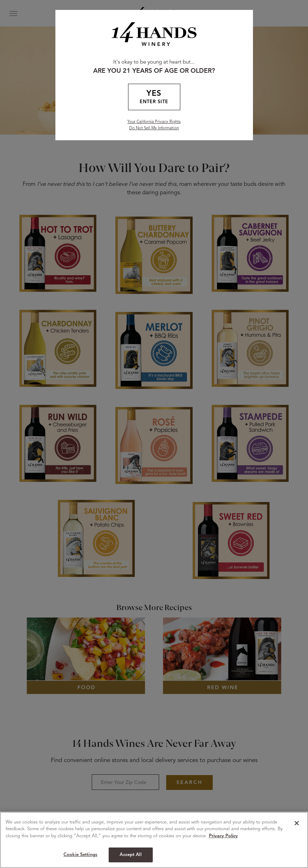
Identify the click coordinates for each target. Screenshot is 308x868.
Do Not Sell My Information (154, 128)
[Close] (297, 823)
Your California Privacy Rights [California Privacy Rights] (154, 122)
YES (154, 98)
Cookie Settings (80, 855)
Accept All (130, 855)
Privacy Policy (223, 836)
